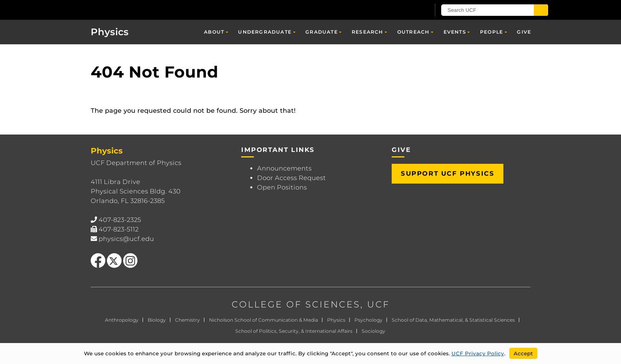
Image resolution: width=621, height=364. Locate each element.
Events (455, 32)
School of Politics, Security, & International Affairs (294, 331)
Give (524, 32)
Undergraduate (265, 32)
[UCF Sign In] (405, 10)
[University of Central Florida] (137, 10)
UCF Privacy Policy (478, 353)
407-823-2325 (120, 220)
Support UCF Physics (448, 173)
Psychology (369, 320)
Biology (157, 320)
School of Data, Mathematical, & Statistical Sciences (453, 320)
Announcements (284, 168)
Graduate (322, 32)
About (214, 32)
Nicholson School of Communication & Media (264, 320)
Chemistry (188, 320)
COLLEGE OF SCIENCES (296, 304)
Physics (110, 32)
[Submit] (541, 10)
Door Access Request (291, 178)
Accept (523, 353)
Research (368, 32)
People (491, 32)
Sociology (373, 331)
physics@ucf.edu (126, 239)
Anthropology (122, 320)
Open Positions (282, 187)
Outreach (413, 32)
